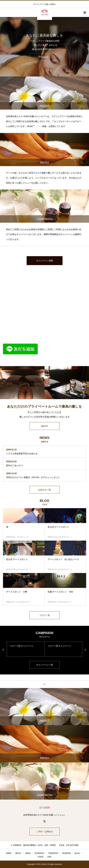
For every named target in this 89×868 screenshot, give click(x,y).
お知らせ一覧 (45, 490)
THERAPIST (53, 853)
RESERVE (66, 853)
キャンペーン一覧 (45, 665)
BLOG (77, 853)
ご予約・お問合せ (45, 832)
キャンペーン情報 (45, 261)
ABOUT (44, 426)
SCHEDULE (39, 853)
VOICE (40, 857)
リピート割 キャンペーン (22, 646)
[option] (44, 47)
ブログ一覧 (45, 615)
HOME (9, 853)
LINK (49, 857)
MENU (28, 853)
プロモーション (23, 537)
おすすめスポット (65, 537)
